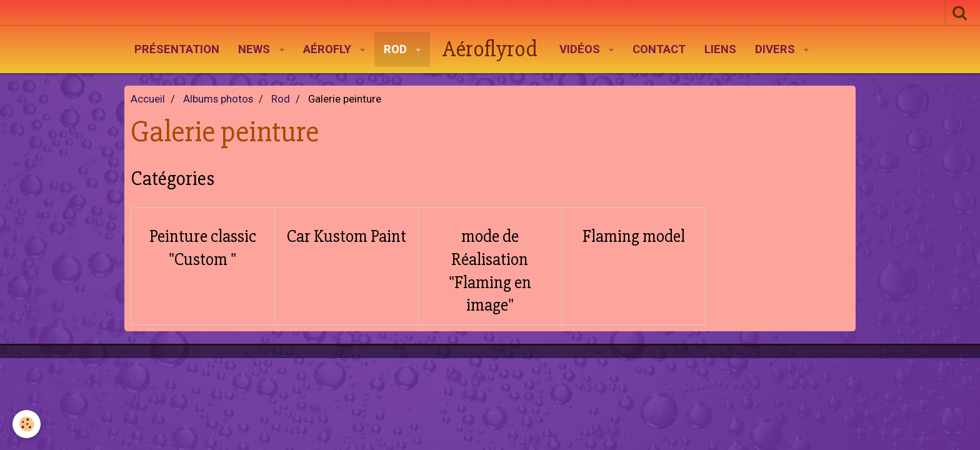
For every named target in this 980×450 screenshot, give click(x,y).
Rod (397, 49)
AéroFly (329, 49)
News (256, 49)
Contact (659, 49)
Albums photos (218, 99)
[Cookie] (27, 424)
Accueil (148, 99)
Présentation (177, 49)
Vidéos (581, 49)
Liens (720, 49)
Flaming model (634, 236)
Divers (777, 49)
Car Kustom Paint (347, 236)
